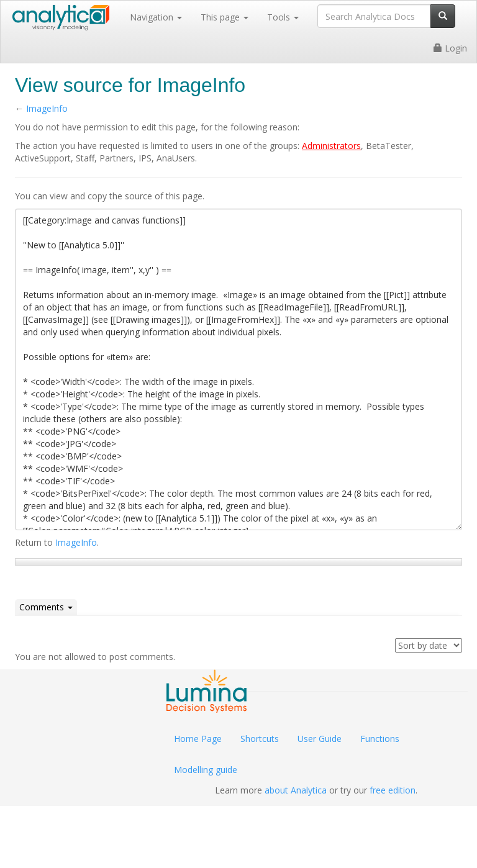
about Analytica (296, 790)
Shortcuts (260, 739)
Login (450, 48)
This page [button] (225, 17)
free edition (393, 790)
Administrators (331, 146)
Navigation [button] (156, 17)
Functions (380, 739)
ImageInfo (47, 108)
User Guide (320, 739)
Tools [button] (283, 17)
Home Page (198, 739)
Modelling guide (206, 770)
